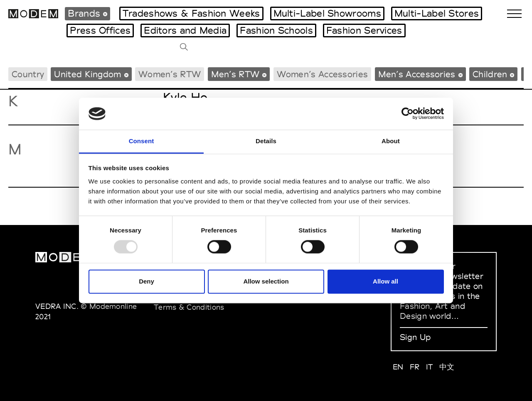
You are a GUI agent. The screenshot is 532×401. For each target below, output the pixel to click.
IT (430, 367)
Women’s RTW (170, 74)
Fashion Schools (276, 30)
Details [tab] (266, 141)
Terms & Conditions (189, 307)
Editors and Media (185, 30)
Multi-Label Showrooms (327, 13)
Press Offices (100, 30)
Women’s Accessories (323, 74)
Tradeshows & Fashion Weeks (191, 13)
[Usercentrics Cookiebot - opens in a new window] (408, 114)
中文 (447, 367)
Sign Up (415, 337)
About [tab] (391, 141)
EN (398, 367)
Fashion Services (364, 30)
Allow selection (266, 281)
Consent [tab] (142, 141)
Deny (147, 281)
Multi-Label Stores (437, 13)
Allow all (385, 281)
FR (415, 367)
